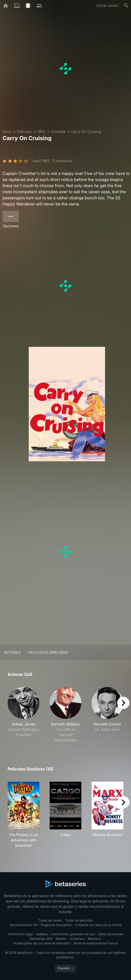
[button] (24, 715)
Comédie (58, 132)
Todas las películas (79, 920)
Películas (24, 132)
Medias (61, 939)
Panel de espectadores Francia (96, 943)
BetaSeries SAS (41, 939)
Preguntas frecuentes (56, 925)
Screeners (77, 939)
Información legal (20, 934)
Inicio (7, 132)
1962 (41, 132)
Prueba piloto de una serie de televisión (42, 943)
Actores (12, 652)
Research (94, 939)
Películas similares (48, 652)
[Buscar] (126, 6)
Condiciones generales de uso (73, 934)
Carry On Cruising (86, 132)
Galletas (42, 934)
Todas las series (50, 920)
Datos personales (111, 934)
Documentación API (24, 925)
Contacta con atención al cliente (98, 925)
